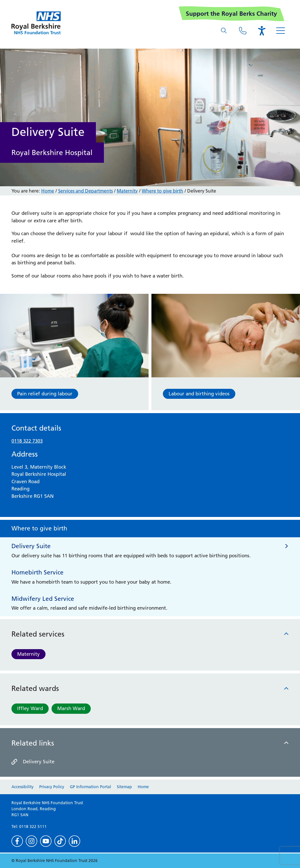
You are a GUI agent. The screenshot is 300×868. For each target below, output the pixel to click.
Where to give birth (162, 191)
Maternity (28, 654)
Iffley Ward (30, 708)
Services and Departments (85, 191)
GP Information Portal (90, 787)
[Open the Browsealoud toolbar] (262, 31)
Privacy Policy (52, 787)
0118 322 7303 (27, 441)
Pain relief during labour (45, 394)
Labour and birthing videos (199, 394)
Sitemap (124, 787)
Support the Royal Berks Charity (231, 14)
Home (48, 191)
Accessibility (22, 787)
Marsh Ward (71, 708)
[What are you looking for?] (224, 31)
